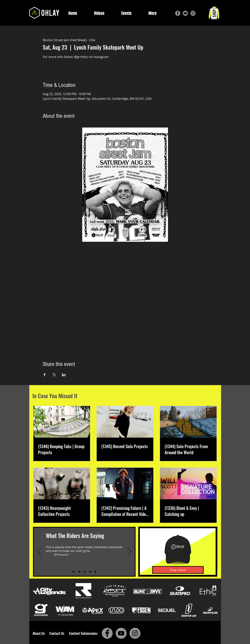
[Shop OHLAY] (178, 570)
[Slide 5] (95, 572)
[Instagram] (193, 13)
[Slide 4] (90, 572)
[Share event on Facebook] (45, 375)
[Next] (129, 552)
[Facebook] (178, 13)
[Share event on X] (54, 375)
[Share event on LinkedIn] (64, 375)
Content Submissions (83, 633)
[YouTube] (185, 13)
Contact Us (58, 633)
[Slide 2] (79, 572)
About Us (40, 633)
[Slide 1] (74, 572)
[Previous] (39, 552)
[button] (153, 13)
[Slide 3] (85, 572)
